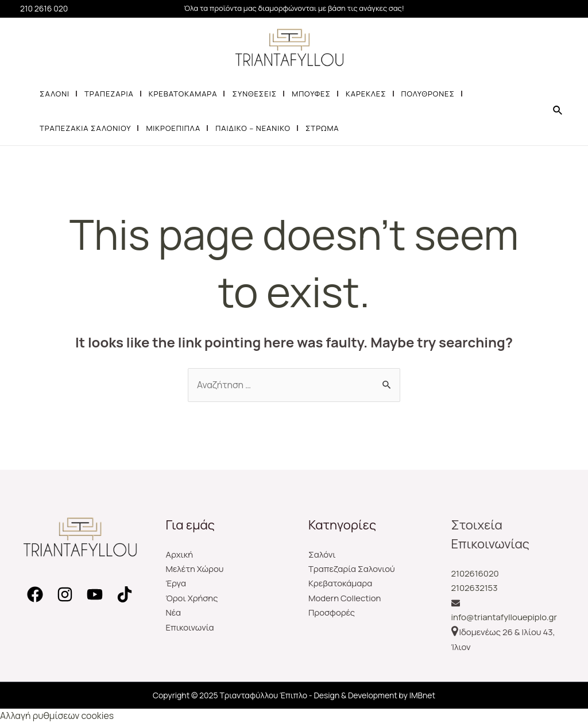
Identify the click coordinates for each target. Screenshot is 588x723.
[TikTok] (125, 594)
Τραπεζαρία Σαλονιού (352, 569)
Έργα (176, 584)
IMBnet (423, 695)
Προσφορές (332, 613)
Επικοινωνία (190, 628)
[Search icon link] (558, 111)
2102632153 (475, 588)
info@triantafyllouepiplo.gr (504, 618)
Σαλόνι (322, 554)
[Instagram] (65, 594)
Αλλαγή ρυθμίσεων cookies (57, 716)
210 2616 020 (44, 8)
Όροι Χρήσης (192, 599)
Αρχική (180, 554)
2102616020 (475, 573)
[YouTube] (95, 594)
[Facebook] (35, 594)
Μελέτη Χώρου (195, 569)
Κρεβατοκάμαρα (341, 584)
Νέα (174, 613)
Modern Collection (345, 599)
